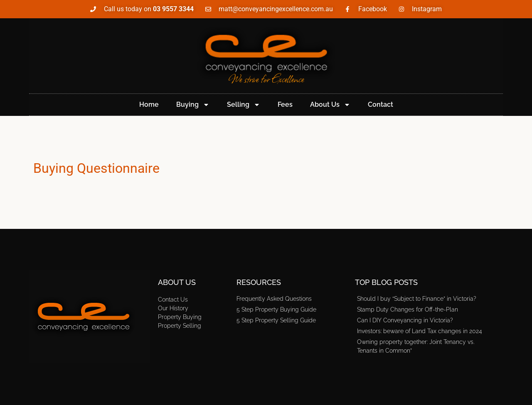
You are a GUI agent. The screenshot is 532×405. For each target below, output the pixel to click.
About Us (330, 105)
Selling (244, 105)
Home (149, 104)
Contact (381, 104)
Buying (193, 105)
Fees (285, 104)
